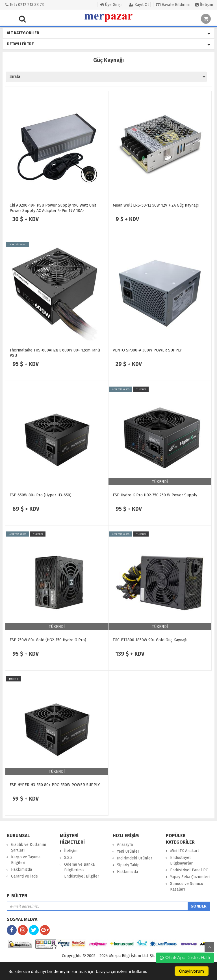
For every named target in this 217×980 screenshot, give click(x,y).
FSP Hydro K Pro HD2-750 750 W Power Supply (155, 495)
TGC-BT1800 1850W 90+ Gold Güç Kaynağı (150, 640)
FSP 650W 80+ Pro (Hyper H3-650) (41, 495)
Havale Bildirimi (173, 5)
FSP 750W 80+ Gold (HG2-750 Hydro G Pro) (48, 640)
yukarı (209, 947)
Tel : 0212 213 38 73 (25, 5)
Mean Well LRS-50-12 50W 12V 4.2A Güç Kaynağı (156, 205)
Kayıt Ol (139, 5)
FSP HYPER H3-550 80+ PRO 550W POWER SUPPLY (55, 785)
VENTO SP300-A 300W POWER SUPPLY (147, 350)
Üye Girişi (111, 5)
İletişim (204, 5)
